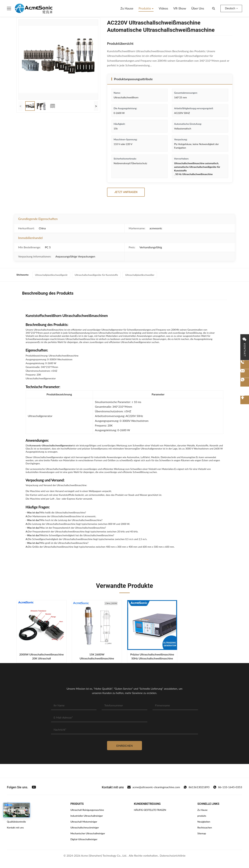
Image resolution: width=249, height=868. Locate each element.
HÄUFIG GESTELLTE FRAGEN (150, 810)
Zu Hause (127, 8)
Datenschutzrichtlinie (173, 855)
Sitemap (202, 833)
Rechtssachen (205, 827)
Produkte (145, 8)
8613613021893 (197, 787)
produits (202, 816)
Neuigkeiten (204, 822)
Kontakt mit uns (15, 827)
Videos (163, 8)
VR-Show (180, 8)
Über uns (198, 8)
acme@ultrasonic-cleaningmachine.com (154, 787)
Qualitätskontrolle (16, 822)
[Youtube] (34, 787)
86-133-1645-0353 (228, 787)
